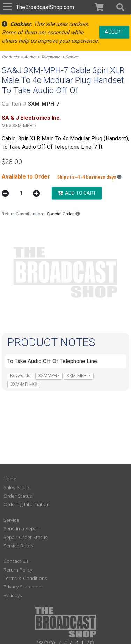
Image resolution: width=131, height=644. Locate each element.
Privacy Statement (23, 586)
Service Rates (18, 545)
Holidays (13, 595)
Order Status (18, 496)
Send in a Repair (21, 528)
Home (10, 479)
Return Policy (18, 570)
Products (10, 57)
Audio (30, 57)
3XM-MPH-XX (24, 384)
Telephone (50, 57)
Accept (114, 32)
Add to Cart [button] (77, 193)
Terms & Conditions (25, 578)
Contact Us (16, 561)
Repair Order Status (26, 537)
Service (11, 520)
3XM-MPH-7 (79, 376)
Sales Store (16, 487)
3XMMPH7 (49, 376)
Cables (72, 57)
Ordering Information (27, 504)
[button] (120, 7)
